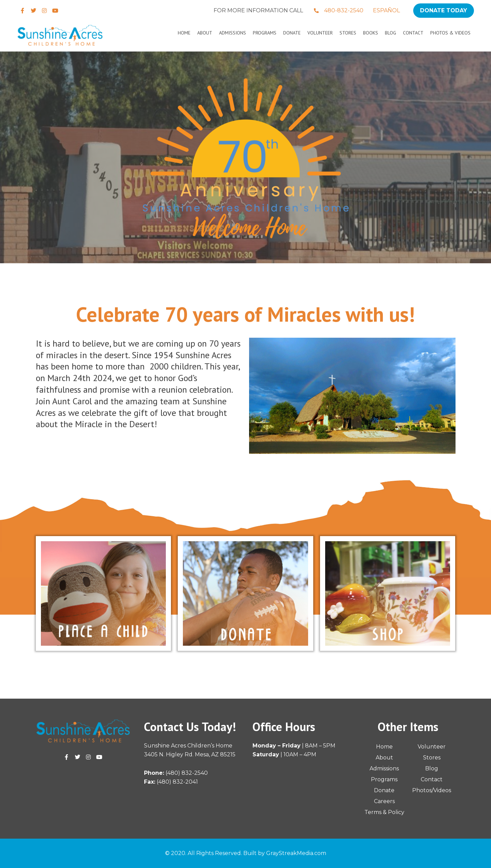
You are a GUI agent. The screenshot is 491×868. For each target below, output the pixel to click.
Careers (384, 801)
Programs (265, 33)
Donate (292, 33)
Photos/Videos (432, 790)
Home (184, 33)
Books (371, 33)
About (205, 33)
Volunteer (320, 33)
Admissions (233, 33)
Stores (348, 33)
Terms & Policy (384, 812)
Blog (391, 33)
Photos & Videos (450, 33)
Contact (413, 33)
